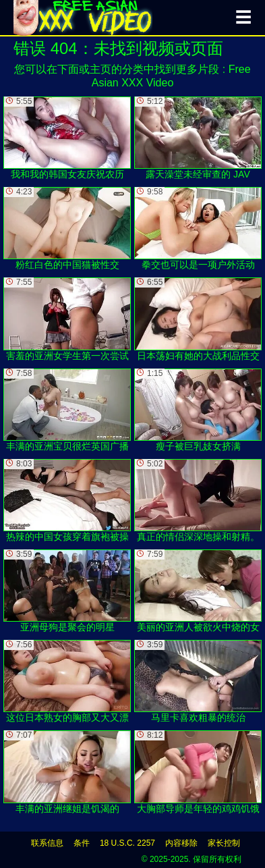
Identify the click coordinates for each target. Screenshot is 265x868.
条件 (82, 843)
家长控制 (224, 843)
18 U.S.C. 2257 (127, 843)
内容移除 (181, 843)
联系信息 (47, 843)
